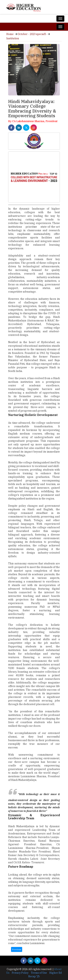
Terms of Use (39, 973)
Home (10, 34)
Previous (17, 949)
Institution (13, 38)
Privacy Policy (20, 973)
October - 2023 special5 (32, 34)
